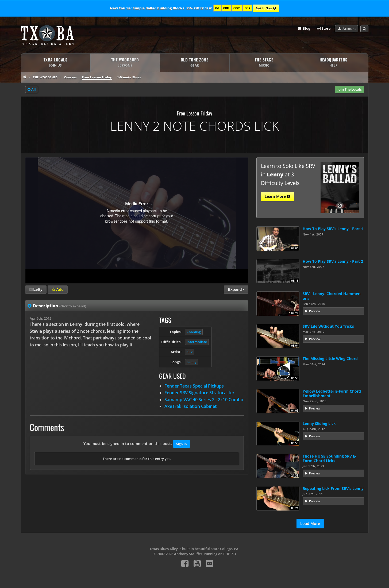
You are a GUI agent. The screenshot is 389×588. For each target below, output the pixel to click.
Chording (194, 332)
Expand (236, 289)
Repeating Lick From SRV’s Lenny (333, 488)
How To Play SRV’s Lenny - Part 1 (333, 229)
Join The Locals (350, 89)
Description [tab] (59, 306)
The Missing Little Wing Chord (330, 359)
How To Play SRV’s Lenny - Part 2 (333, 261)
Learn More (277, 196)
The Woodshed (45, 77)
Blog (304, 29)
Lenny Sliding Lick (319, 423)
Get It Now (266, 9)
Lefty (36, 289)
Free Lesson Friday (97, 77)
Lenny (191, 362)
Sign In (182, 444)
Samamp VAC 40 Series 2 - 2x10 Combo (204, 400)
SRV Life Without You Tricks (328, 326)
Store (323, 29)
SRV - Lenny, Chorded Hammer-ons (332, 296)
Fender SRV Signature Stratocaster (199, 393)
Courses (70, 77)
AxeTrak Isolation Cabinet (190, 406)
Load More (310, 523)
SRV (190, 352)
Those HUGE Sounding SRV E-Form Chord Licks (330, 458)
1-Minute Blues (129, 77)
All (32, 90)
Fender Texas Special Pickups (194, 386)
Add (58, 289)
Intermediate (197, 342)
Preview (315, 311)
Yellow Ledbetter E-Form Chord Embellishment (332, 393)
